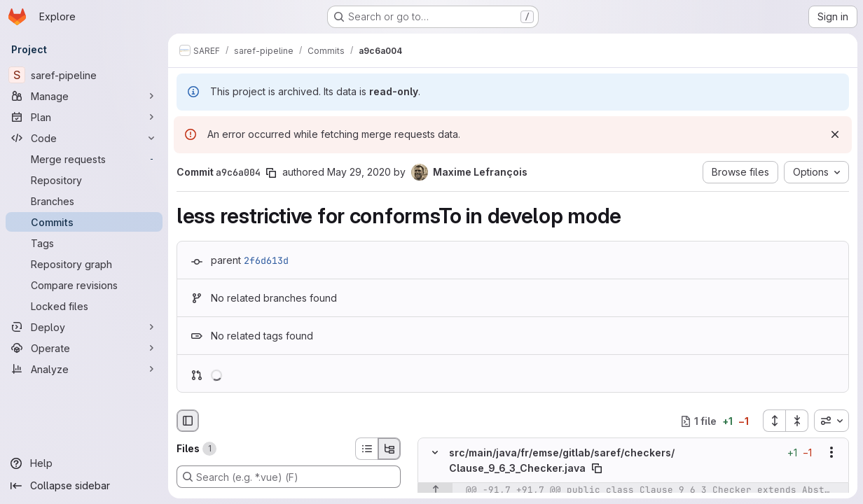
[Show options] (831, 453)
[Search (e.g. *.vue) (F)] (289, 477)
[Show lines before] (435, 490)
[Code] (84, 138)
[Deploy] (84, 327)
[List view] (366, 449)
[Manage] (84, 96)
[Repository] (84, 180)
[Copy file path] (597, 468)
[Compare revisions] (84, 285)
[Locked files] (84, 306)
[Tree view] (389, 449)
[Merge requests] (84, 159)
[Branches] (84, 201)
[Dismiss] (835, 134)
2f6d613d (266, 260)
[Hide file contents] (435, 453)
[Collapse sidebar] (84, 486)
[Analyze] (84, 369)
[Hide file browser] (188, 421)
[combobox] (831, 421)
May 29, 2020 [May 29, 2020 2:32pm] (359, 172)
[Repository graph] (84, 264)
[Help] (84, 463)
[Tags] (84, 243)
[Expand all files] (774, 421)
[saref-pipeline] (84, 75)
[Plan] (84, 117)
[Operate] (84, 348)
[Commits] (84, 222)
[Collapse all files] (797, 421)
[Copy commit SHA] (271, 173)
